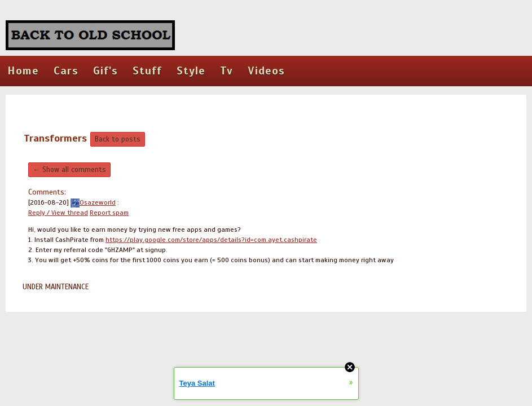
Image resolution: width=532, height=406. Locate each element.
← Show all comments (69, 170)
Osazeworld (93, 202)
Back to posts (118, 139)
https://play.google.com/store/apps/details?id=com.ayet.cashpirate (211, 240)
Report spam (109, 213)
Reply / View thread (58, 213)
